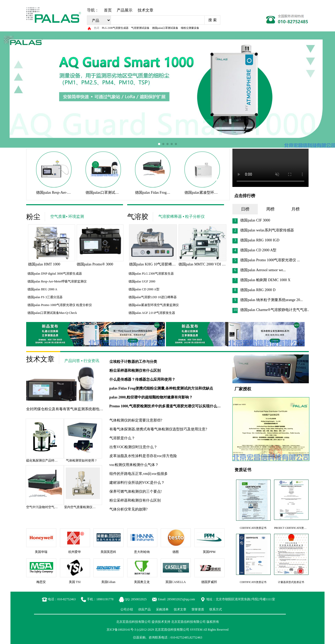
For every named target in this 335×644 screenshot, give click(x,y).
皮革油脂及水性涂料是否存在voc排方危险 (143, 456)
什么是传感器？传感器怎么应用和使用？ (142, 379)
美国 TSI (75, 582)
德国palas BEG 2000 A (42, 289)
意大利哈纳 (142, 552)
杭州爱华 (75, 552)
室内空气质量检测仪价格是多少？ (88, 507)
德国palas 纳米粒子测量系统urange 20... (267, 300)
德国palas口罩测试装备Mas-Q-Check (114, 193)
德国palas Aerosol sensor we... (259, 270)
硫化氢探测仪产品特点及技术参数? (50, 460)
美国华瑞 (41, 552)
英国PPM (209, 552)
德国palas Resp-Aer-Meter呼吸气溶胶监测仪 (71, 193)
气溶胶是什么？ (122, 438)
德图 (176, 552)
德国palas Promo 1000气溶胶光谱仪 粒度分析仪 (60, 305)
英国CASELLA (176, 582)
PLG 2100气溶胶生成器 (115, 28)
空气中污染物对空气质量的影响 (48, 507)
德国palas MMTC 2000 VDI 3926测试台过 (211, 264)
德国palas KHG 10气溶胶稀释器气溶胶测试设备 (167, 264)
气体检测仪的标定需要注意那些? (136, 420)
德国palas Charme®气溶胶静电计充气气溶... (271, 310)
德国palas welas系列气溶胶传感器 (263, 230)
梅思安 (41, 582)
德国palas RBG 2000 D (254, 290)
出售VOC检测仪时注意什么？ (133, 447)
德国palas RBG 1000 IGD (256, 240)
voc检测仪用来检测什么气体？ (134, 465)
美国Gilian (108, 582)
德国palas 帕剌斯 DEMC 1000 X (261, 280)
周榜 (270, 209)
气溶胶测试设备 (140, 28)
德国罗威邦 (209, 582)
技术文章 (146, 10)
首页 (108, 10)
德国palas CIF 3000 (251, 220)
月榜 (295, 209)
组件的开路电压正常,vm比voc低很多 (139, 474)
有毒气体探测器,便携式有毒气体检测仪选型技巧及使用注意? (158, 429)
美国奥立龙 (142, 582)
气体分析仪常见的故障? (129, 509)
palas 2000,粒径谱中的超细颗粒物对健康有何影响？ (151, 397)
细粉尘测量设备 (190, 28)
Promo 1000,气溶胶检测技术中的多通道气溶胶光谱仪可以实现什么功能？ (169, 406)
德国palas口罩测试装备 (165, 28)
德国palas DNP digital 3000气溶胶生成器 (55, 274)
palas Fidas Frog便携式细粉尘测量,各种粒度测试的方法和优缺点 (161, 388)
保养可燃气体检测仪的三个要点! (136, 492)
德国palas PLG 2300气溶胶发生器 (151, 274)
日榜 (245, 209)
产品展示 (125, 10)
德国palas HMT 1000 (44, 264)
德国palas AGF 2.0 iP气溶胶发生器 (152, 313)
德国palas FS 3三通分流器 (45, 297)
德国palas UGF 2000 (142, 281)
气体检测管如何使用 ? (81, 460)
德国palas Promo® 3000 (95, 264)
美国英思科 (108, 552)
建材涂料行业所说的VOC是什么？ (137, 483)
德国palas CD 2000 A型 (144, 289)
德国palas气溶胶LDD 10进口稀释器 (153, 297)
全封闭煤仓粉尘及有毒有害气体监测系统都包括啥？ (68, 409)
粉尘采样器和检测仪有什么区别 (135, 371)
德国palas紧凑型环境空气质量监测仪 (214, 193)
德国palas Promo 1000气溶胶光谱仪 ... (266, 260)
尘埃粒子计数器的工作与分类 (133, 362)
